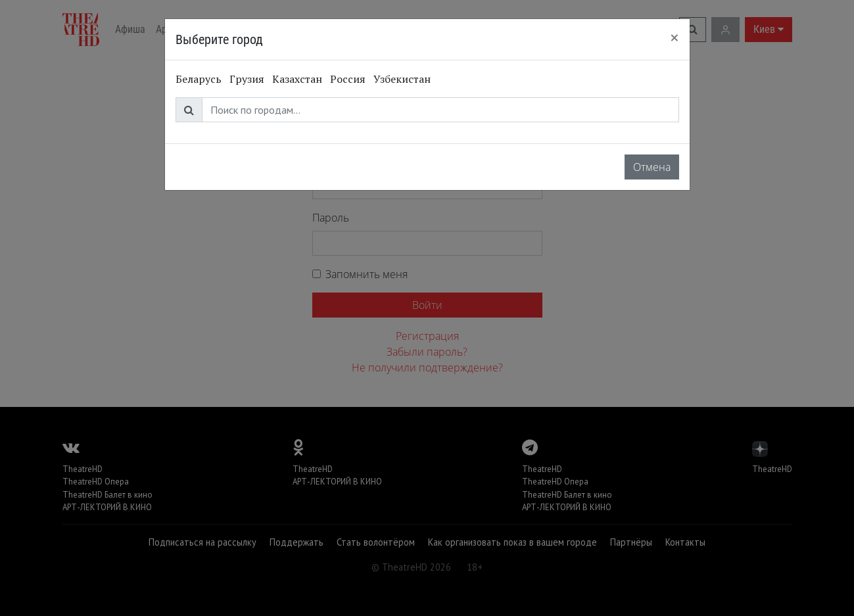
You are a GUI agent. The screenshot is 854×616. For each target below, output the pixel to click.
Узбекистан (402, 79)
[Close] (675, 37)
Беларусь (199, 79)
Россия (348, 79)
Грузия (247, 79)
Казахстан (297, 79)
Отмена (652, 167)
